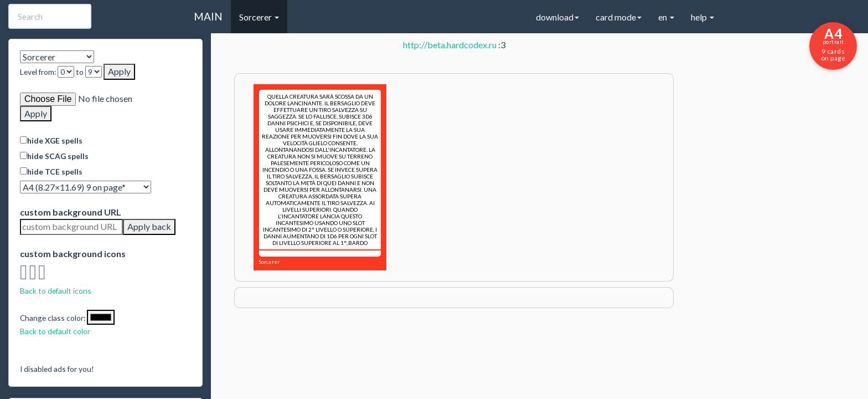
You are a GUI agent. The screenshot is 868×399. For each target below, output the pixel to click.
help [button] (702, 17)
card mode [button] (619, 17)
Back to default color (55, 331)
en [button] (666, 17)
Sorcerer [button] (259, 17)
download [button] (557, 17)
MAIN (208, 16)
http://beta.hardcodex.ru (450, 45)
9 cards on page (833, 44)
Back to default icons (56, 291)
